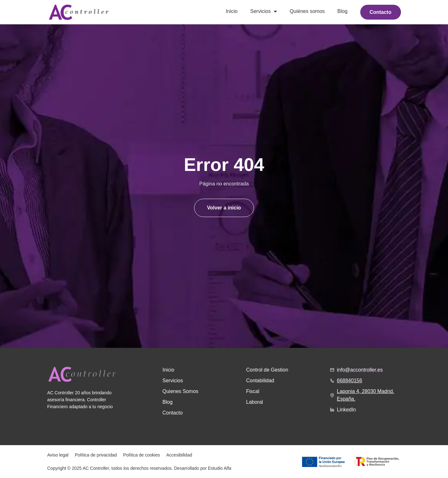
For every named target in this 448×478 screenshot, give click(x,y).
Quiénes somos (306, 11)
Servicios (262, 11)
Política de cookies (142, 455)
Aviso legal (58, 455)
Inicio (230, 11)
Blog (341, 11)
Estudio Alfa (220, 468)
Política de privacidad (96, 455)
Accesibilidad (179, 455)
